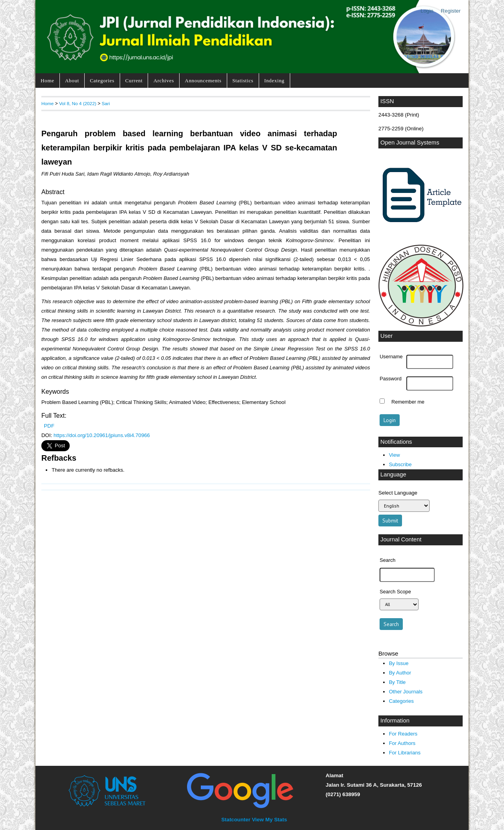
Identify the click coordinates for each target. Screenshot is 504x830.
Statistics (243, 81)
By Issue (399, 663)
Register (451, 11)
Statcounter (236, 820)
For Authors (402, 743)
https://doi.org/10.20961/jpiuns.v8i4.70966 (102, 435)
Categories (102, 81)
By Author (400, 673)
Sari (106, 103)
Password (391, 379)
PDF (49, 426)
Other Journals (406, 692)
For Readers (403, 734)
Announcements (203, 81)
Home (47, 81)
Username (391, 357)
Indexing (274, 81)
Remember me (408, 402)
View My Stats (270, 820)
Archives (164, 81)
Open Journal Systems (410, 143)
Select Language (398, 493)
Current (134, 81)
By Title (397, 682)
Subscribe (400, 464)
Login (427, 11)
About (72, 81)
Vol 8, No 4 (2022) (78, 103)
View (395, 455)
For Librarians (405, 753)
